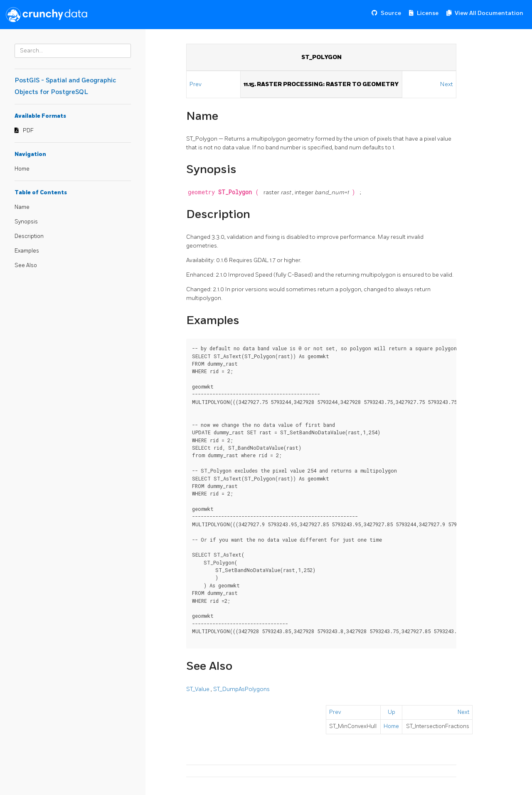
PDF (28, 131)
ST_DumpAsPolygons (241, 689)
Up (392, 712)
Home (22, 169)
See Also (26, 265)
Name (22, 207)
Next (447, 84)
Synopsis (26, 222)
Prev (196, 84)
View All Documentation (489, 13)
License (428, 13)
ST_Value (198, 689)
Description (29, 236)
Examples (27, 251)
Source (391, 13)
